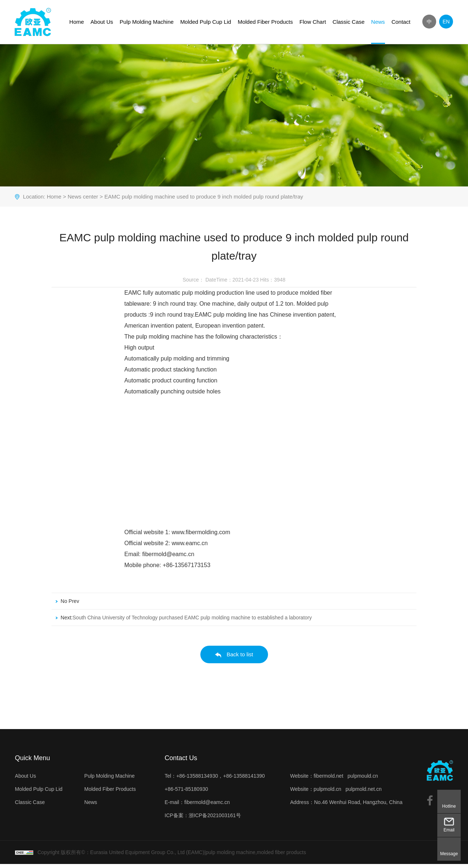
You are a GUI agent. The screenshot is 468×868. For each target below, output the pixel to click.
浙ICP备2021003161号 (214, 819)
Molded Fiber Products (266, 22)
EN (446, 22)
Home (77, 22)
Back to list (234, 659)
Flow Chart (313, 22)
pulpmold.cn (328, 793)
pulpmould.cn (363, 780)
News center (82, 201)
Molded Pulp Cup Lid (206, 22)
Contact (401, 22)
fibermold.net (329, 780)
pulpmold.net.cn (364, 793)
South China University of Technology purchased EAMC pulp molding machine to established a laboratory (192, 622)
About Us (102, 22)
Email (449, 830)
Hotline (449, 806)
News (378, 22)
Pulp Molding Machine (147, 22)
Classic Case (349, 22)
